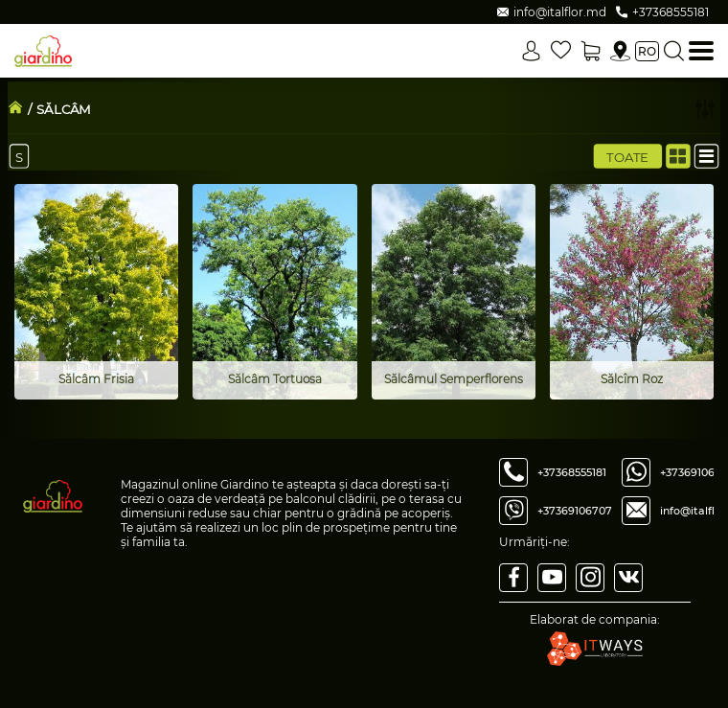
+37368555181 (572, 472)
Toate (627, 156)
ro (647, 51)
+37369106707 (575, 511)
